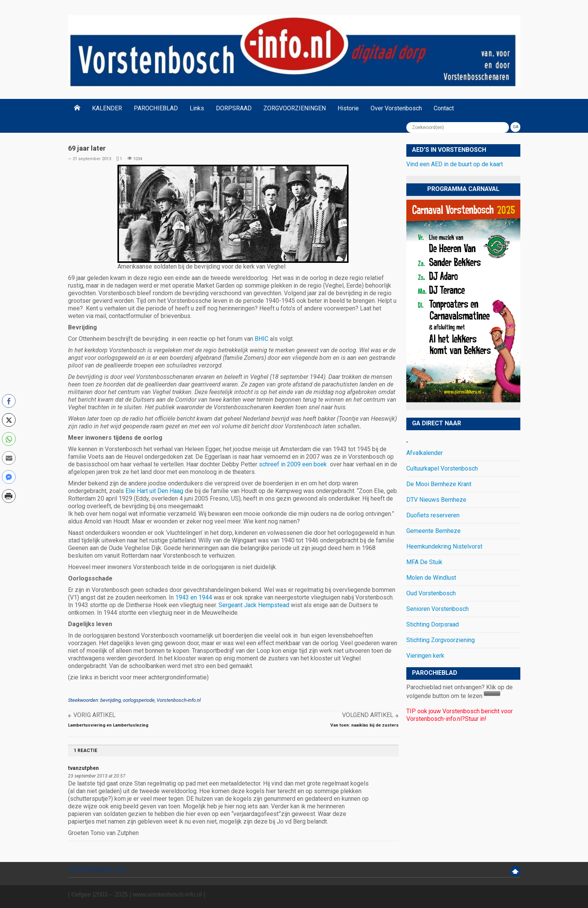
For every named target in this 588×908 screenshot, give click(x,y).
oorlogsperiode (139, 700)
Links (197, 108)
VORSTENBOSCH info (97, 869)
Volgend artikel (368, 715)
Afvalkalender (425, 453)
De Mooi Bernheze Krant (439, 484)
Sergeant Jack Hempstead (254, 605)
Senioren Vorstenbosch (437, 609)
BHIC (262, 339)
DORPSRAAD (234, 108)
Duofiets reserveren (433, 515)
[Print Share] (9, 496)
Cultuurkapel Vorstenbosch (442, 468)
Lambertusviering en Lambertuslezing (108, 725)
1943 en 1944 (194, 597)
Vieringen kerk (425, 656)
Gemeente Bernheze (433, 531)
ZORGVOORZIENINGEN (295, 108)
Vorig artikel (94, 715)
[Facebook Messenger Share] (9, 477)
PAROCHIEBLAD (156, 108)
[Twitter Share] (9, 420)
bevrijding (111, 700)
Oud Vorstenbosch (431, 593)
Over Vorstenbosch (396, 108)
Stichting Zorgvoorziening (441, 640)
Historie (348, 108)
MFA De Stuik (424, 562)
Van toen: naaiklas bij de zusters (365, 725)
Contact (444, 108)
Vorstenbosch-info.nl (179, 700)
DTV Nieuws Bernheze (436, 500)
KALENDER (107, 108)
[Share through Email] (9, 458)
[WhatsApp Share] (9, 439)
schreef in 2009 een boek (294, 464)
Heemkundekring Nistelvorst (444, 546)
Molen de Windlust (431, 578)
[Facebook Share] (9, 401)
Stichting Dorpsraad (433, 624)
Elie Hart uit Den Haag (154, 491)
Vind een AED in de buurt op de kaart (455, 164)
